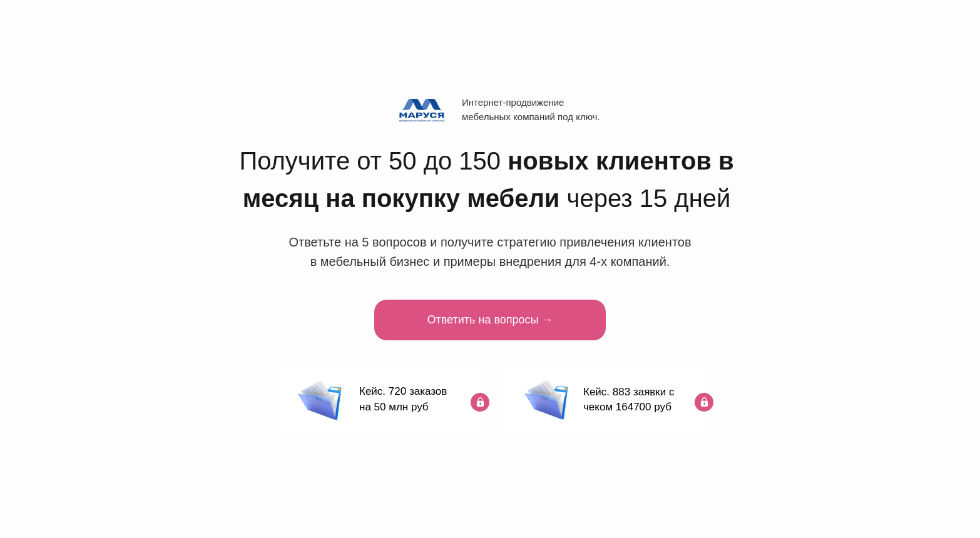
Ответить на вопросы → (490, 320)
